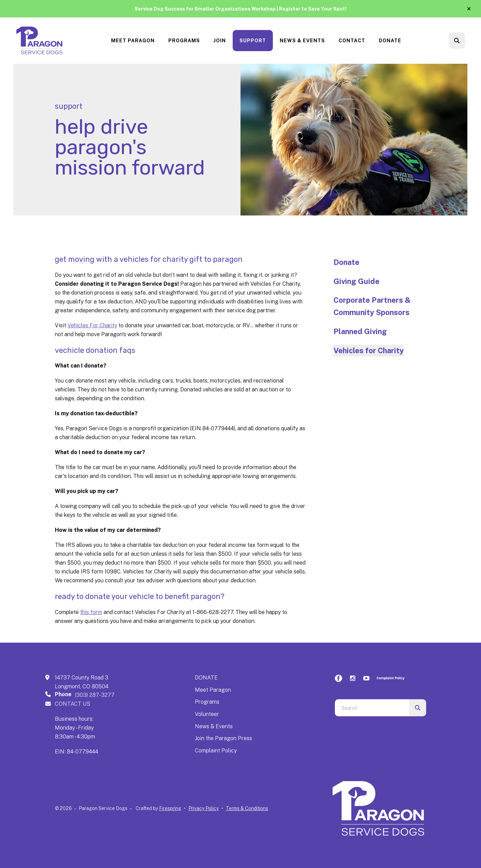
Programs (184, 41)
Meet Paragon (133, 41)
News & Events (302, 41)
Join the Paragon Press (223, 738)
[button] (469, 9)
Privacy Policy (204, 808)
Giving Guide (356, 281)
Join (220, 41)
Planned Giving (360, 331)
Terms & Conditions (247, 808)
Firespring (170, 808)
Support (253, 41)
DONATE (206, 678)
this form (91, 612)
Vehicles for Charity (369, 350)
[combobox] (372, 708)
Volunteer (207, 714)
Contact (352, 41)
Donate (390, 41)
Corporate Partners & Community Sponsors (372, 306)
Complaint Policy (216, 751)
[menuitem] (133, 41)
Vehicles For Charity (92, 325)
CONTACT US (73, 704)
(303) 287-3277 (95, 695)
